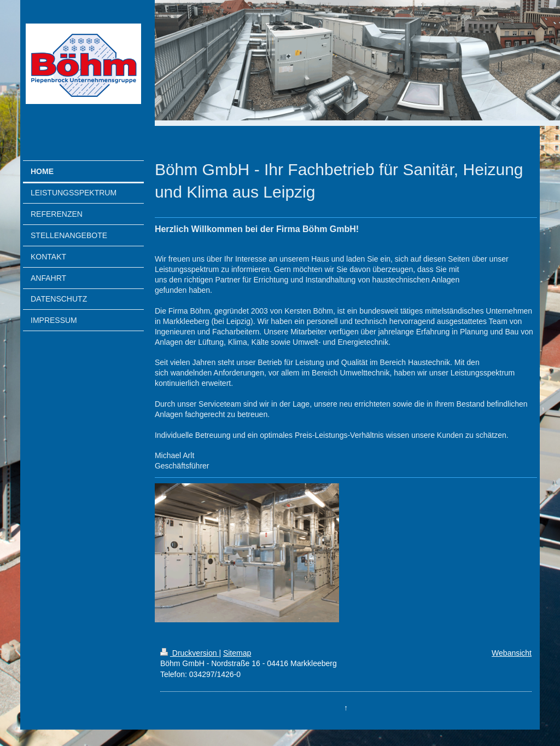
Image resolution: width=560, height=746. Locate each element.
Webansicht (512, 653)
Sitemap (237, 653)
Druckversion (189, 653)
